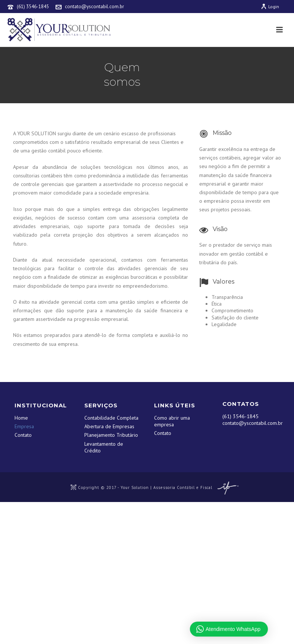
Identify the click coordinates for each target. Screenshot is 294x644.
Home (21, 418)
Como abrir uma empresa (172, 421)
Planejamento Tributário (111, 435)
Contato (23, 435)
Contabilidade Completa (111, 418)
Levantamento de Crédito (104, 447)
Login (270, 7)
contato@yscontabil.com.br (94, 7)
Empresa (24, 426)
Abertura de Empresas (109, 426)
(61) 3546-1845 (33, 7)
